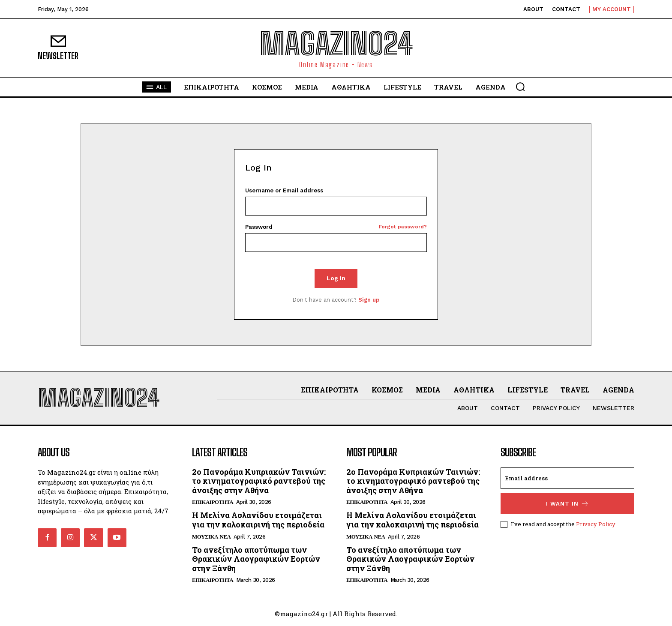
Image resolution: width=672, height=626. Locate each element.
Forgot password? (403, 227)
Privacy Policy (595, 524)
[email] (567, 478)
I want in (568, 504)
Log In (336, 278)
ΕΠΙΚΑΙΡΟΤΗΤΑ (213, 502)
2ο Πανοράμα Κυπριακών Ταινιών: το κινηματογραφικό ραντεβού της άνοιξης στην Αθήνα (259, 481)
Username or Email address (284, 190)
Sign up (369, 300)
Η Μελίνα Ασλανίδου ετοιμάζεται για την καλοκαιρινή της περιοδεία (258, 520)
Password (336, 227)
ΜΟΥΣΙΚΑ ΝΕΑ (211, 537)
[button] (520, 87)
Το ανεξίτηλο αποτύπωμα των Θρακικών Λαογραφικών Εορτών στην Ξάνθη (256, 559)
